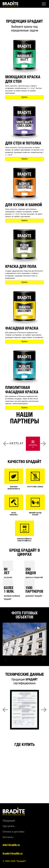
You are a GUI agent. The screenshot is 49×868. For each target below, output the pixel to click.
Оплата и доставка (13, 832)
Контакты (8, 837)
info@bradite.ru (11, 845)
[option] (16, 444)
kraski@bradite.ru (13, 854)
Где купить (9, 826)
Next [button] (43, 444)
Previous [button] (6, 444)
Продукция (9, 821)
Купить (25, 97)
